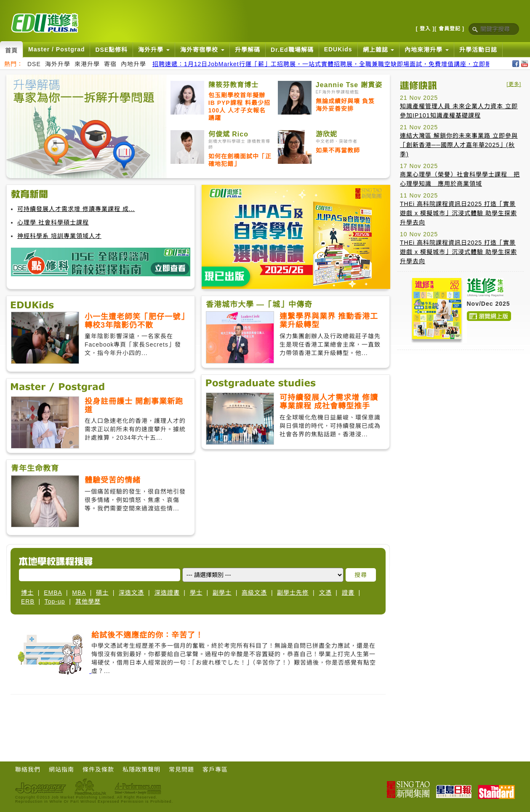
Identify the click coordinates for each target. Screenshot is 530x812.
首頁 (11, 51)
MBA (79, 593)
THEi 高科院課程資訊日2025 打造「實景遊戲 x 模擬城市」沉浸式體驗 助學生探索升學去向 (458, 213)
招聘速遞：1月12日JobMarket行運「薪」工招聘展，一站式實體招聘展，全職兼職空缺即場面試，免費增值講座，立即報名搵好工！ (338, 64)
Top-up (55, 601)
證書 (348, 593)
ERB (28, 601)
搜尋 (361, 575)
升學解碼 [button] (248, 50)
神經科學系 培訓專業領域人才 (59, 236)
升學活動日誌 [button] (478, 50)
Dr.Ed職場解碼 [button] (292, 50)
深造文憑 (131, 593)
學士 (196, 593)
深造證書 (167, 593)
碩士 (102, 593)
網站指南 (61, 769)
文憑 (325, 593)
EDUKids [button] (338, 49)
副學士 (222, 593)
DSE (34, 64)
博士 (27, 593)
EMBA (53, 593)
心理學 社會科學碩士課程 (53, 222)
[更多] (514, 84)
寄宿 (110, 64)
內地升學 (133, 64)
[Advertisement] (198, 730)
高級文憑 (254, 593)
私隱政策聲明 (141, 769)
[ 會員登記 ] (449, 29)
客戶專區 (215, 769)
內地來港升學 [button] (427, 50)
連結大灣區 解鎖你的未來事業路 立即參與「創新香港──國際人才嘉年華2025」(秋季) (459, 145)
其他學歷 (88, 601)
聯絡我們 (28, 769)
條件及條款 (98, 769)
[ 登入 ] (425, 29)
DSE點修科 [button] (111, 50)
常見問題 (181, 769)
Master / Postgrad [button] (56, 49)
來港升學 (87, 64)
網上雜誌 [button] (379, 50)
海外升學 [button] (154, 50)
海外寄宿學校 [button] (202, 50)
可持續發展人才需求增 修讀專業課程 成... (76, 209)
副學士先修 (293, 593)
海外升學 (58, 64)
